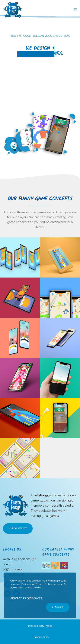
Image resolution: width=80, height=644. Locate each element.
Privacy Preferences (26, 599)
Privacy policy (42, 637)
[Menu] (74, 10)
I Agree (58, 607)
